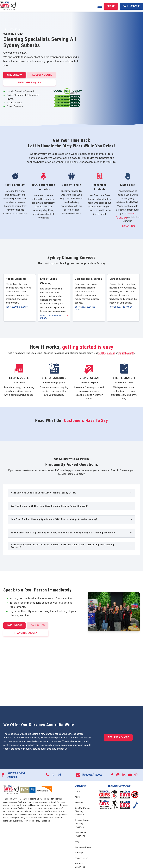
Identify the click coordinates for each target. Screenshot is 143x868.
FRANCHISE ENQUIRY (30, 82)
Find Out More (128, 226)
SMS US (111, 6)
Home (5, 29)
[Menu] (100, 6)
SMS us (111, 353)
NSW (11, 29)
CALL (38, 625)
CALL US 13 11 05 (131, 6)
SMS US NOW (14, 75)
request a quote (126, 353)
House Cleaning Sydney (17, 307)
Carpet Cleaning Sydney (121, 307)
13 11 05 (102, 353)
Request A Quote (41, 75)
